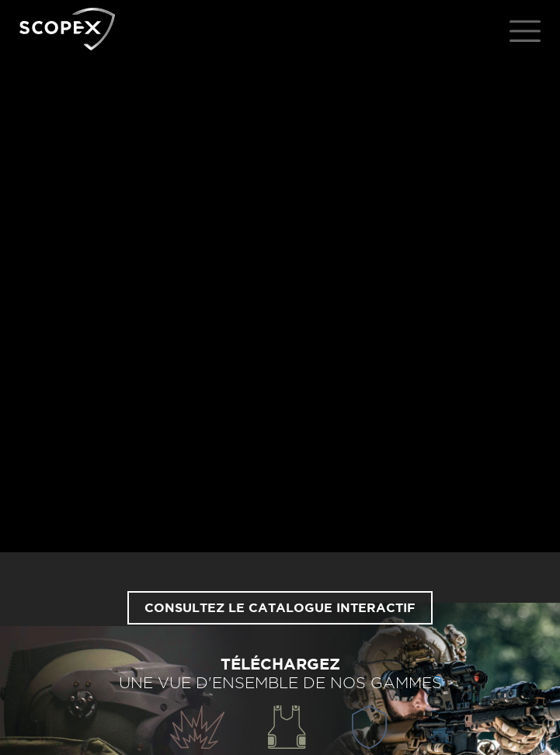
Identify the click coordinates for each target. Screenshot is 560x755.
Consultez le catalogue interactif (280, 608)
